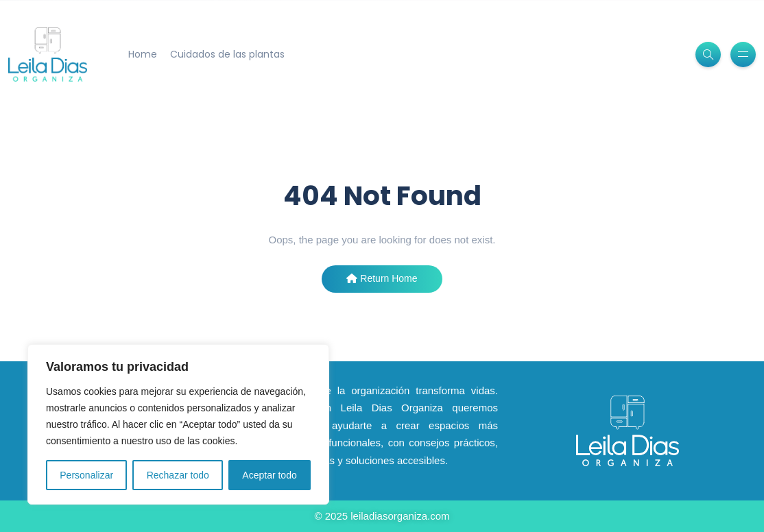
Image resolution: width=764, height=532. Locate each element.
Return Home (382, 278)
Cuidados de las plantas (227, 54)
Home (143, 54)
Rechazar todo (178, 475)
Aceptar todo (269, 475)
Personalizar (86, 475)
